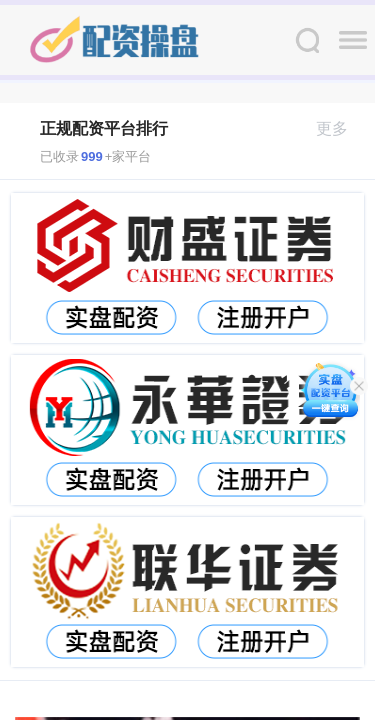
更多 (340, 128)
